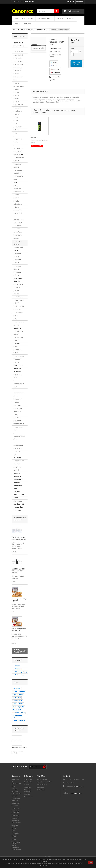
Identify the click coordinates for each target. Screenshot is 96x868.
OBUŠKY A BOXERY (18, 243)
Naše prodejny (19, 675)
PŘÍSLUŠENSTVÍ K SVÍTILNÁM (19, 221)
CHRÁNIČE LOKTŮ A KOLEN (19, 493)
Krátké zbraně (19, 64)
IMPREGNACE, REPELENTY (19, 358)
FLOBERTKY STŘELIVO (18, 339)
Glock (17, 74)
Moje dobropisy (42, 785)
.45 (16, 133)
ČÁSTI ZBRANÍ (20, 306)
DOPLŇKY (18, 309)
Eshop (16, 19)
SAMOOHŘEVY (18, 445)
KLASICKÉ (18, 214)
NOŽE (15, 183)
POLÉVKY (18, 399)
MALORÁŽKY (19, 58)
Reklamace (71, 19)
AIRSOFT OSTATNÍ (17, 255)
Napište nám (71, 2)
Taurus (17, 99)
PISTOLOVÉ (19, 127)
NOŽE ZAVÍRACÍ (17, 196)
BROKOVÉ (18, 152)
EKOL (14, 704)
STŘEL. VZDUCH (18, 695)
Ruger (17, 92)
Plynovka (21, 707)
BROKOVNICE (19, 61)
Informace (18, 660)
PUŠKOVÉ (18, 111)
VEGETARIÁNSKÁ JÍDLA (19, 438)
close (90, 862)
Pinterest (55, 73)
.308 (16, 121)
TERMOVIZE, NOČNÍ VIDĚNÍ (18, 478)
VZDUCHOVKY (18, 155)
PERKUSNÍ (17, 473)
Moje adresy (41, 787)
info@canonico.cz (76, 793)
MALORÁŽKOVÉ (19, 149)
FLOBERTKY (18, 328)
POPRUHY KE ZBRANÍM (19, 324)
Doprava (60, 19)
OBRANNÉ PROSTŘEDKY (18, 231)
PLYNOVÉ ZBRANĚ (17, 469)
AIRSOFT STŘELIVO (17, 274)
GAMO (15, 692)
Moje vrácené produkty (44, 782)
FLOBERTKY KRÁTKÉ (18, 333)
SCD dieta (18, 405)
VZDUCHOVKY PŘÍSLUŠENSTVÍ (19, 172)
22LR (23, 713)
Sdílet (54, 66)
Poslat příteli (56, 77)
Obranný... (34, 137)
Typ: (51, 52)
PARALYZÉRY (19, 247)
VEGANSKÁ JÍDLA (18, 429)
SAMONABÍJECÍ (18, 52)
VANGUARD (19, 297)
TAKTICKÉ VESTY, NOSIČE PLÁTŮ (19, 486)
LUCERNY (18, 226)
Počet (72, 49)
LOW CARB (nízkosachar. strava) (18, 412)
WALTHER (16, 713)
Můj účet (41, 776)
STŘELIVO (18, 108)
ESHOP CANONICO (19, 721)
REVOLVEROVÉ (18, 139)
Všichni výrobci (28, 19)
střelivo (21, 704)
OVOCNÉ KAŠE (17, 453)
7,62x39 (17, 114)
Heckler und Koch (18, 78)
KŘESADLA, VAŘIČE (18, 351)
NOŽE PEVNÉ (19, 192)
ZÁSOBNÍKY (19, 313)
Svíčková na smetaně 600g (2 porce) (19, 630)
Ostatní (17, 362)
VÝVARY (18, 402)
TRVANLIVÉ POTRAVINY (17, 370)
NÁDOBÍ (18, 347)
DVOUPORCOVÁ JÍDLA (19, 385)
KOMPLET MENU (18, 376)
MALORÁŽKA (17, 710)
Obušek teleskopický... (19, 747)
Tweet (54, 62)
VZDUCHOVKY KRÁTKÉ (19, 166)
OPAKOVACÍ (19, 55)
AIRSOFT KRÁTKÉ (17, 268)
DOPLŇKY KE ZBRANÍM (18, 280)
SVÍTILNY (17, 207)
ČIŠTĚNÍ (18, 303)
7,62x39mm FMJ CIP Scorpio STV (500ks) (19, 538)
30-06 (17, 124)
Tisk (54, 80)
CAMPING (17, 344)
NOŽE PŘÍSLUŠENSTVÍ (19, 203)
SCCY (17, 95)
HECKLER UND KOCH (17, 717)
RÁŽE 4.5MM (17, 698)
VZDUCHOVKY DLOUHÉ (19, 159)
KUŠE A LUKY (18, 365)
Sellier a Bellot (17, 701)
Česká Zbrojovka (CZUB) (19, 85)
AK (16, 319)
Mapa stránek (28, 797)
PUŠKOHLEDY (20, 285)
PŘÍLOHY (18, 418)
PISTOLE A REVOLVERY (18, 69)
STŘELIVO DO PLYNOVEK (19, 462)
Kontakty (28, 24)
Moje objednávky (42, 779)
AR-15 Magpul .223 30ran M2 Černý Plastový (18, 571)
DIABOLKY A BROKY (18, 178)
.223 (16, 117)
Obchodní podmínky (45, 19)
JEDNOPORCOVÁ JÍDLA (19, 395)
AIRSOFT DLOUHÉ (17, 261)
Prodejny (17, 24)
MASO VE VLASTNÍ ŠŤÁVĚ (19, 422)
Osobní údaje (41, 790)
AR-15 (17, 316)
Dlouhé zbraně (19, 46)
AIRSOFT (16, 251)
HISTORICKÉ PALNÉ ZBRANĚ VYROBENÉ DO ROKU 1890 (19, 506)
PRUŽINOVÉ (16, 689)
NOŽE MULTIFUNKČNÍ (18, 187)
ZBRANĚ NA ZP (18, 43)
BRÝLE (16, 498)
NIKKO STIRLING (17, 292)
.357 (16, 142)
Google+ (55, 69)
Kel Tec (17, 102)
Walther (17, 89)
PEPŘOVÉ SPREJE (18, 237)
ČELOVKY (18, 210)
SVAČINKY (18, 449)
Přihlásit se (80, 2)
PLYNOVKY (17, 458)
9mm (17, 130)
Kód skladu (53, 49)
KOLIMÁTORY (19, 300)
